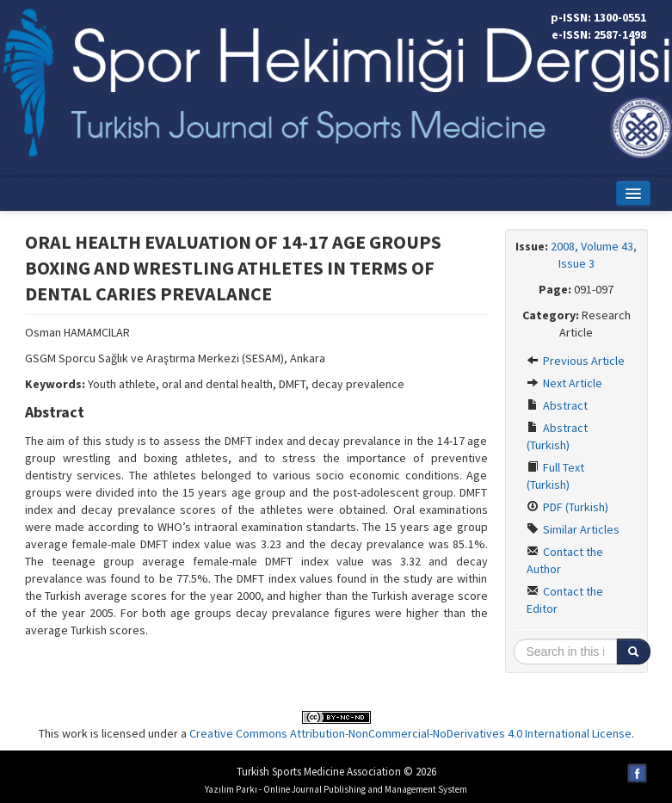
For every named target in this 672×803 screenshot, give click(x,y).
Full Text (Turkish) (555, 476)
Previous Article (576, 361)
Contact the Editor (565, 600)
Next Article (564, 383)
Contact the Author (565, 560)
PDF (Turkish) (567, 507)
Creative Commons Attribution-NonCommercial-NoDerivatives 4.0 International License (410, 733)
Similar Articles (573, 529)
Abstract (557, 405)
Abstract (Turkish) (557, 436)
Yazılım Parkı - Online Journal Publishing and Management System (336, 789)
